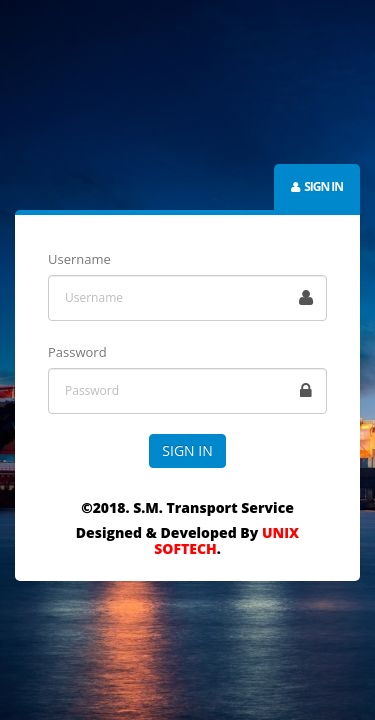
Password (77, 352)
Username (79, 259)
